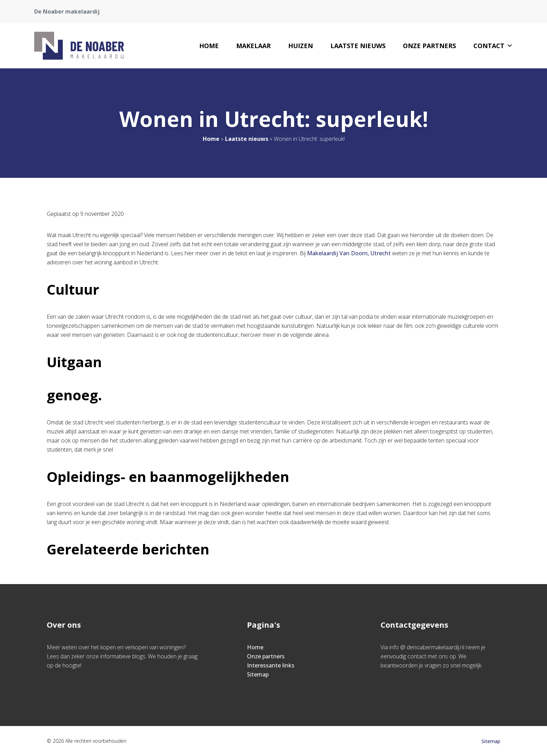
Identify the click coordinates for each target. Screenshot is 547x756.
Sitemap (258, 674)
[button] (510, 46)
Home (209, 46)
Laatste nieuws (358, 46)
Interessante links (271, 665)
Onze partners (429, 46)
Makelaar (253, 46)
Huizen (301, 46)
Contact (493, 46)
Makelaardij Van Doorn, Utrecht (349, 253)
